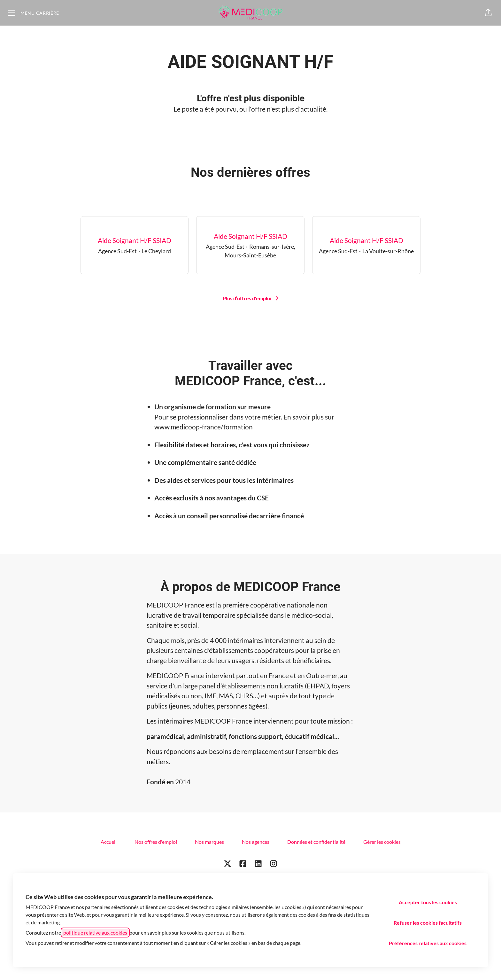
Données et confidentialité (316, 842)
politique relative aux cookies (95, 933)
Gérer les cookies (382, 842)
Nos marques (209, 842)
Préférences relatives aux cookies (428, 943)
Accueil (109, 842)
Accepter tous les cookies (428, 902)
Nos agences (256, 842)
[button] (488, 13)
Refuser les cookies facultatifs (428, 923)
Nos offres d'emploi (156, 842)
